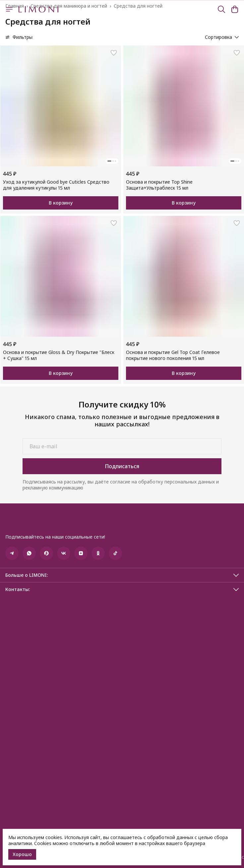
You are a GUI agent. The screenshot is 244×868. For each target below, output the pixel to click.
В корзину (61, 203)
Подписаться (122, 466)
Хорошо (22, 854)
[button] (61, 106)
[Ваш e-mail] (122, 446)
